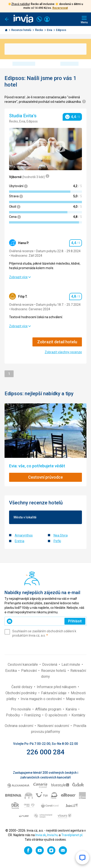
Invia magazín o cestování (42, 699)
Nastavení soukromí (54, 726)
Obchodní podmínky (22, 693)
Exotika (11, 671)
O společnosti (57, 715)
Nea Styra (61, 535)
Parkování (29, 671)
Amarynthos (24, 535)
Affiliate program (49, 709)
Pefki (57, 541)
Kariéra (72, 709)
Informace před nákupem (57, 687)
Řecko (39, 30)
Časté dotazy (22, 687)
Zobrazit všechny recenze (63, 352)
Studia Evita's (23, 116)
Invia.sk (41, 835)
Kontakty (78, 715)
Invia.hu (53, 835)
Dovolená (50, 665)
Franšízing (33, 715)
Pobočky (13, 715)
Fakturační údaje (54, 693)
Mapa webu (75, 699)
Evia (50, 30)
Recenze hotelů (22, 30)
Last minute (71, 665)
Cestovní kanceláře (23, 665)
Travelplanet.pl (72, 835)
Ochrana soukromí (19, 726)
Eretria (20, 541)
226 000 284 (45, 752)
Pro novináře (21, 709)
